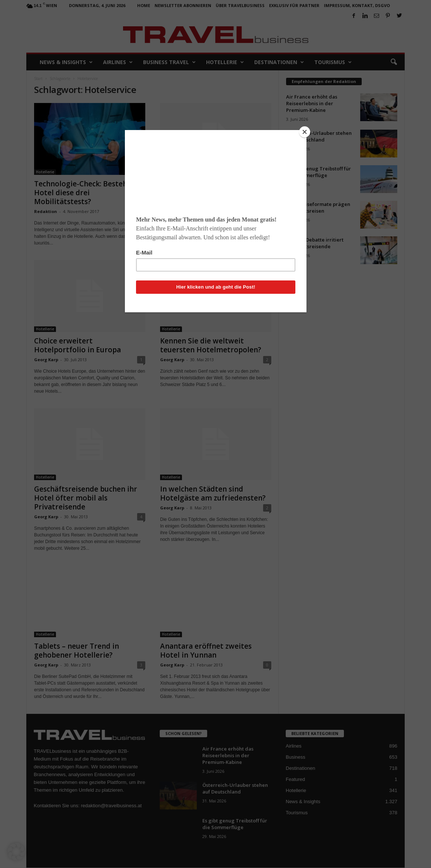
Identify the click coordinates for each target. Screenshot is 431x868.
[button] (16, 852)
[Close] (305, 132)
